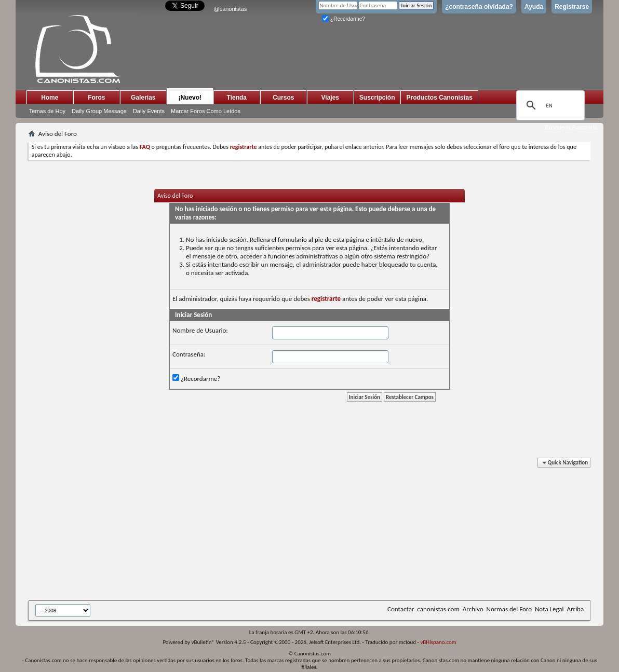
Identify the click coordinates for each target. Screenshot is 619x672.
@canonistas (230, 9)
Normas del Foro (509, 609)
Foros (96, 98)
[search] (549, 105)
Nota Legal (549, 609)
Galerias (143, 98)
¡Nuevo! (190, 98)
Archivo (473, 609)
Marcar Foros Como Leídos (206, 111)
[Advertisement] (283, 531)
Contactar (401, 609)
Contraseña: (189, 354)
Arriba (576, 609)
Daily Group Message (99, 111)
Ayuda (534, 7)
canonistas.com (438, 609)
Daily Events (149, 111)
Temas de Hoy (47, 111)
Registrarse (572, 7)
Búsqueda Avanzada (571, 127)
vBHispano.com (438, 642)
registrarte (326, 299)
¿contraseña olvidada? (479, 7)
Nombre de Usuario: (200, 330)
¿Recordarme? (343, 19)
